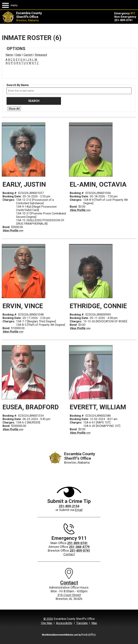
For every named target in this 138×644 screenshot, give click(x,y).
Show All (14, 109)
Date (18, 55)
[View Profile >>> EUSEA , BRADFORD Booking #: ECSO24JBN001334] (13, 429)
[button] (10, 5)
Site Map (47, 623)
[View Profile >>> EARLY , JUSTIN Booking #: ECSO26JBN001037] (13, 230)
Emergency (125, 13)
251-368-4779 (79, 547)
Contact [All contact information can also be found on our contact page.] (69, 583)
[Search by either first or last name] (69, 91)
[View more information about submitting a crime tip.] (69, 492)
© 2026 (48, 619)
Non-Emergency (125, 17)
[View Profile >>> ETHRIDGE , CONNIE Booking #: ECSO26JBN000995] (80, 328)
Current (28, 55)
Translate (82, 623)
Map (94, 623)
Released (41, 55)
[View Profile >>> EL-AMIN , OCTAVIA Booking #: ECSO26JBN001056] (80, 210)
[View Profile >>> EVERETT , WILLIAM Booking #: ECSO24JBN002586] (80, 433)
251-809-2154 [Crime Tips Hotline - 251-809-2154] (69, 506)
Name (9, 55)
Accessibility (64, 623)
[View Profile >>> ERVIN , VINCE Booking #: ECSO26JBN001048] (13, 332)
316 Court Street (69, 595)
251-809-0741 (123, 20)
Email (79, 510)
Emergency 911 (69, 538)
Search (34, 101)
